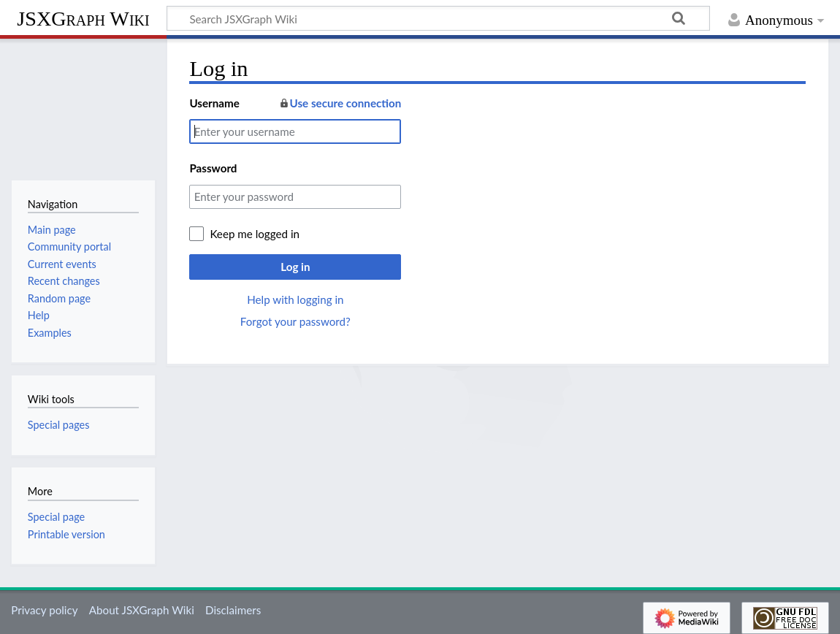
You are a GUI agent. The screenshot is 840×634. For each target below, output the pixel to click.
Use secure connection (340, 103)
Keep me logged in (255, 234)
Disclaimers (233, 610)
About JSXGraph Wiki (142, 610)
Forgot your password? (295, 321)
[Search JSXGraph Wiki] (438, 18)
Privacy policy (44, 610)
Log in (295, 267)
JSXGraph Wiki (83, 19)
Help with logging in (295, 299)
